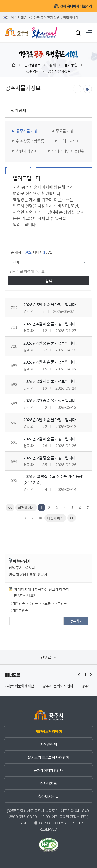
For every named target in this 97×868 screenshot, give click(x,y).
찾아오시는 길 (49, 797)
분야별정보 (33, 65)
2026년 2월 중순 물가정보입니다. (50, 458)
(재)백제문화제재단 (20, 686)
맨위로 (48, 657)
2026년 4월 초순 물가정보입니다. (50, 362)
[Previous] (26, 508)
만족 (32, 603)
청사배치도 (48, 784)
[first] (10, 508)
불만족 (60, 603)
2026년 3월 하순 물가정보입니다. (50, 381)
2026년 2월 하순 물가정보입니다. (50, 439)
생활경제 (33, 71)
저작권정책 (48, 745)
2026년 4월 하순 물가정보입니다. (50, 324)
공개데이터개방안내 (48, 771)
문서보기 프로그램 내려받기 (49, 758)
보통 (45, 603)
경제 (52, 65)
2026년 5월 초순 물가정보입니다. (50, 305)
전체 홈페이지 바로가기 (73, 6)
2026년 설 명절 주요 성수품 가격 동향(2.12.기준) (53, 479)
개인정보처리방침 (48, 732)
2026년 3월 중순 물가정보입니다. (50, 400)
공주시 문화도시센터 (58, 686)
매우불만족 (18, 610)
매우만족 (17, 603)
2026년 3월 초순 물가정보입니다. (50, 420)
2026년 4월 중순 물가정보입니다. (50, 343)
